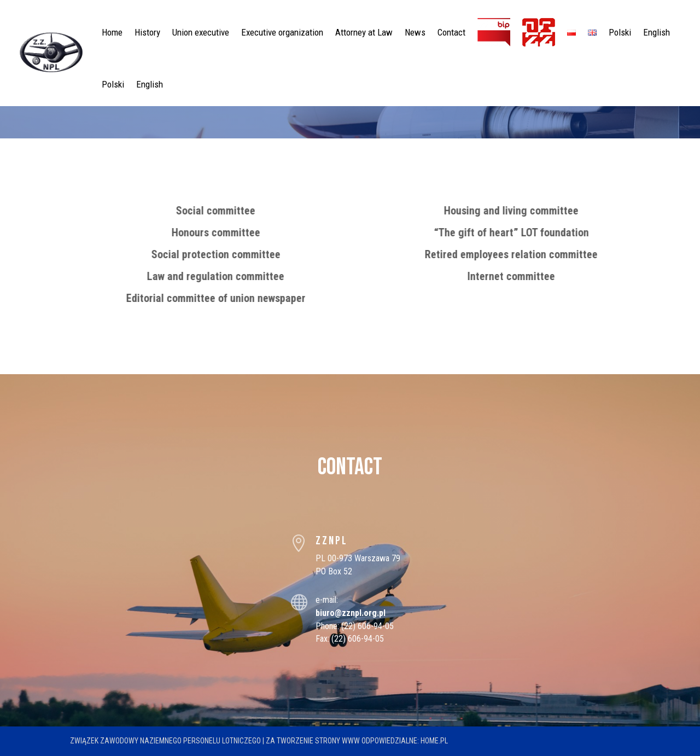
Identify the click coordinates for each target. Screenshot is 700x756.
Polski (620, 32)
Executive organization (282, 32)
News (415, 32)
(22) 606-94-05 (367, 626)
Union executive (201, 32)
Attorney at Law (364, 32)
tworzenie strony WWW (318, 741)
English (657, 32)
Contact (451, 32)
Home (112, 32)
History (147, 32)
